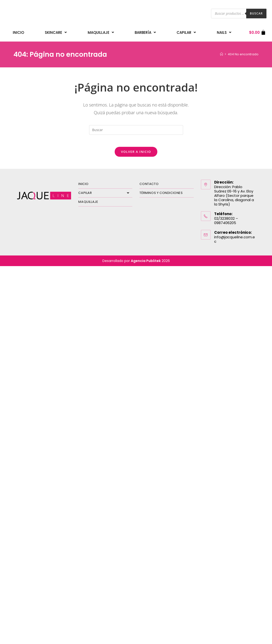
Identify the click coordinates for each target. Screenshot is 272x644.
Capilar (186, 31)
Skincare (56, 31)
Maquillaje (101, 31)
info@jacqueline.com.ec (235, 239)
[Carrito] (258, 31)
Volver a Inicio (136, 152)
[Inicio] (222, 52)
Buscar (256, 13)
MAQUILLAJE (88, 202)
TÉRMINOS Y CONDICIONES (161, 193)
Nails (224, 31)
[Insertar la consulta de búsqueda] (136, 127)
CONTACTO (149, 184)
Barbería (145, 31)
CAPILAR (105, 193)
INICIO (18, 31)
